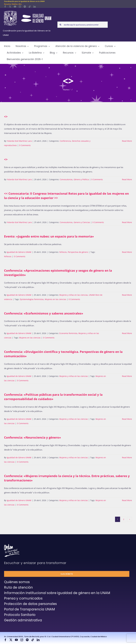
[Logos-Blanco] (27, 11)
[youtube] (15, 7)
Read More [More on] (127, 141)
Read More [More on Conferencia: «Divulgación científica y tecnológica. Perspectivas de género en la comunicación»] (127, 376)
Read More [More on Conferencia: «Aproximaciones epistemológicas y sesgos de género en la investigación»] (127, 295)
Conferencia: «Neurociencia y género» (33, 437)
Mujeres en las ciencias (55, 299)
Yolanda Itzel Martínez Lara (19, 141)
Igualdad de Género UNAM (19, 252)
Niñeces (63, 252)
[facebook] (5, 7)
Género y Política (81, 179)
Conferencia (65, 141)
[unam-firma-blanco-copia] (12, 545)
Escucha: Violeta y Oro (13, 4)
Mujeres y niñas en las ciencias (74, 295)
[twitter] (10, 7)
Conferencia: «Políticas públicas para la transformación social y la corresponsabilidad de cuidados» (53, 397)
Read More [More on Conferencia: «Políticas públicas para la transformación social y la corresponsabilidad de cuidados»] (127, 419)
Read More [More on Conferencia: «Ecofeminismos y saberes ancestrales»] (127, 333)
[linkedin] (35, 7)
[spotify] (25, 7)
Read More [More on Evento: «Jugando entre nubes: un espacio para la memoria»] (127, 252)
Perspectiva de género (78, 252)
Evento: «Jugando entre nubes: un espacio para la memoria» (49, 236)
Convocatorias (66, 179)
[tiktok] (30, 7)
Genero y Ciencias (82, 222)
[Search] (61, 25)
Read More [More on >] (127, 222)
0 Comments (25, 145)
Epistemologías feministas (32, 299)
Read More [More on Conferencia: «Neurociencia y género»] (127, 457)
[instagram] (20, 7)
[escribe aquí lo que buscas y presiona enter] (83, 25)
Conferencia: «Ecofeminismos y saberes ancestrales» (44, 313)
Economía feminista (68, 333)
